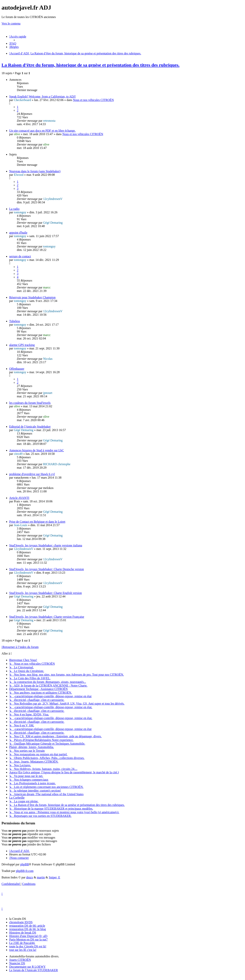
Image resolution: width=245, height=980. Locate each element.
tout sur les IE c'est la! (23, 950)
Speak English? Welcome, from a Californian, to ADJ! (42, 97)
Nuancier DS (17, 963)
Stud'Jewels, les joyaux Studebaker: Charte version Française (47, 617)
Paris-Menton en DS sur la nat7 (28, 939)
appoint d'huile (18, 233)
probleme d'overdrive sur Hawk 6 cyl (32, 474)
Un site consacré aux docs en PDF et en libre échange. (42, 131)
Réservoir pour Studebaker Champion (32, 297)
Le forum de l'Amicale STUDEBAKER (33, 970)
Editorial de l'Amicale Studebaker (30, 427)
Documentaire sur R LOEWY (27, 967)
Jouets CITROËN (20, 960)
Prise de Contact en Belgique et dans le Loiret (37, 522)
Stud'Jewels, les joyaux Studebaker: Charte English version (45, 593)
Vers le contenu (11, 23)
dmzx (30, 877)
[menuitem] (13, 43)
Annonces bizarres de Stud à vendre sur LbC (37, 450)
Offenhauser (17, 369)
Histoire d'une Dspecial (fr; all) (28, 936)
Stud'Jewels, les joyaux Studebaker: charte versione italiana (46, 545)
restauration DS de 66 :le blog (28, 929)
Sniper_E (55, 877)
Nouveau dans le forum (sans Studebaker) (35, 171)
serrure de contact (20, 256)
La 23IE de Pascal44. (22, 943)
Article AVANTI (19, 498)
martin (41, 877)
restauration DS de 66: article (27, 926)
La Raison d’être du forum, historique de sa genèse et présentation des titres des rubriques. (91, 65)
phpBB (25, 864)
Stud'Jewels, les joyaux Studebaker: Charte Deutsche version (47, 569)
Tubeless (15, 321)
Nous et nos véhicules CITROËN (93, 100)
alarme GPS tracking (22, 345)
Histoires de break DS (23, 933)
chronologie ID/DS (21, 922)
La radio (14, 209)
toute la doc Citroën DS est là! (28, 946)
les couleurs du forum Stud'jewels (30, 403)
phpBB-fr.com (25, 871)
